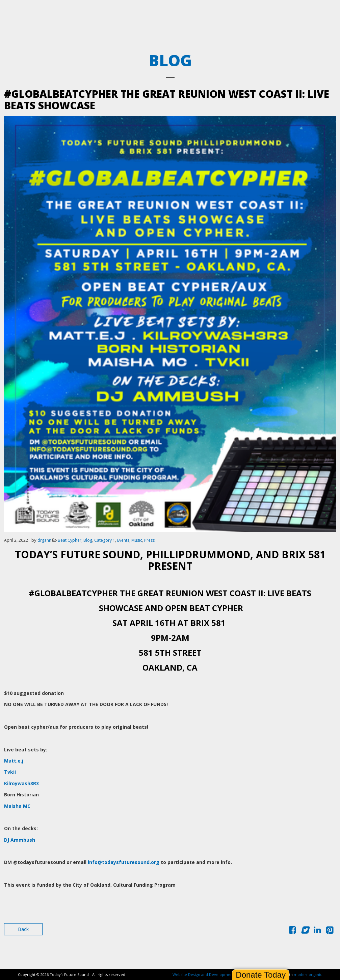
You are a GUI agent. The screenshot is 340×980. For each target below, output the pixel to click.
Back (23, 929)
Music (137, 540)
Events (123, 540)
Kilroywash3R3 (21, 783)
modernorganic (308, 974)
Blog (88, 540)
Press (149, 540)
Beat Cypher (70, 540)
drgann (44, 540)
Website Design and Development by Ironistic (214, 974)
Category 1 (105, 540)
